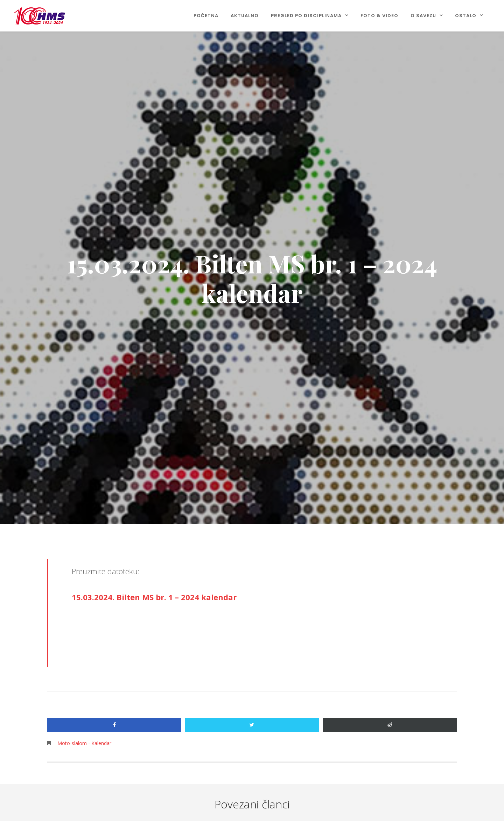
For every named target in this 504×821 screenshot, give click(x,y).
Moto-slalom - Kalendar (84, 743)
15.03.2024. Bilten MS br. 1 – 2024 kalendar (154, 597)
